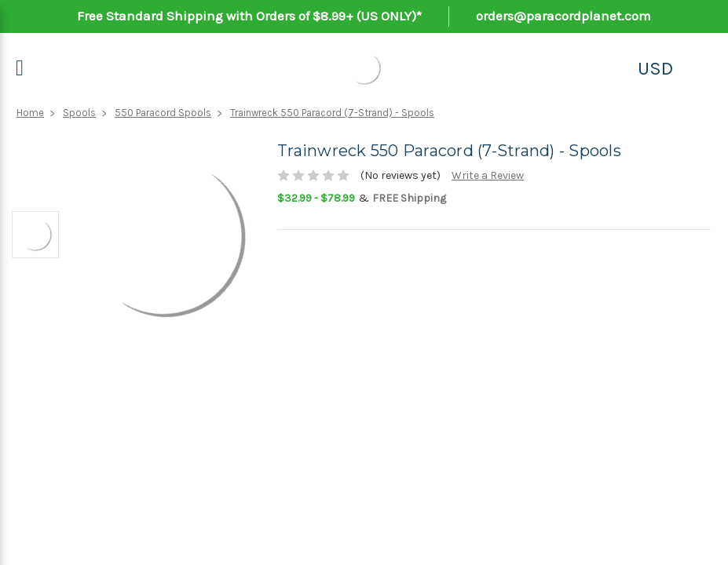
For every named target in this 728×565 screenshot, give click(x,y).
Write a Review (488, 175)
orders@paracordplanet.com (563, 16)
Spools (79, 113)
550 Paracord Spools (163, 113)
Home (30, 113)
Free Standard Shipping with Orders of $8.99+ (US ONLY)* (249, 16)
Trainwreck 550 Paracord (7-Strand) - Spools (332, 113)
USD (655, 68)
